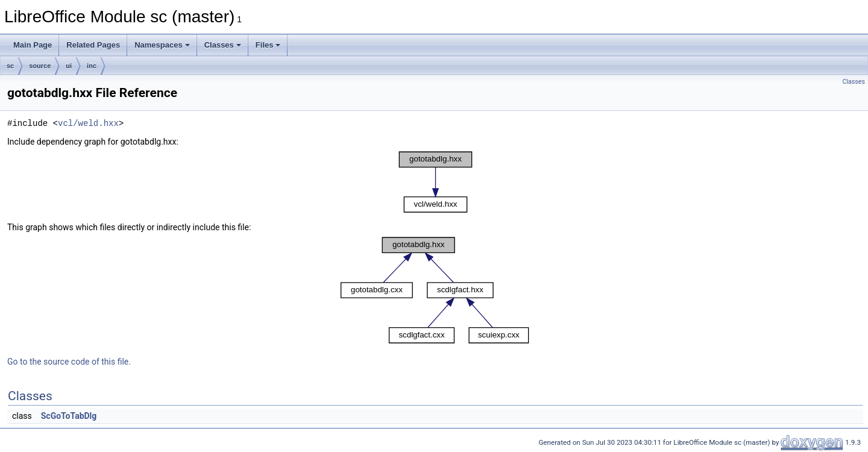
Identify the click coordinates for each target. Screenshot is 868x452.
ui (69, 66)
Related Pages (93, 45)
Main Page (33, 45)
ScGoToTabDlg (69, 416)
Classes (223, 45)
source (40, 66)
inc (92, 66)
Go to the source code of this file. (69, 362)
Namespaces (162, 45)
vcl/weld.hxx (88, 123)
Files (268, 45)
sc (10, 66)
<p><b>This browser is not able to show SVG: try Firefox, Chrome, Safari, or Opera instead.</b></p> (436, 182)
